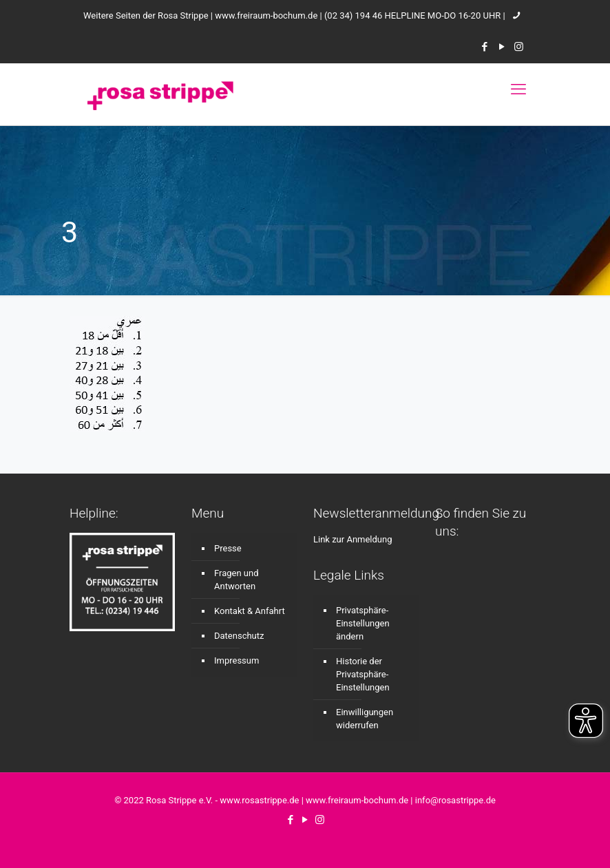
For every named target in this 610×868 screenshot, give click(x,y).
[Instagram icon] (519, 47)
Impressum (236, 660)
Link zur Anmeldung (353, 539)
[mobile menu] (518, 89)
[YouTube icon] (502, 47)
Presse (228, 548)
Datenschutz (239, 636)
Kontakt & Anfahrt (250, 611)
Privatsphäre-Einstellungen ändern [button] (363, 623)
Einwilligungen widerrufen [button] (365, 719)
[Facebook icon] (484, 47)
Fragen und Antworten (236, 580)
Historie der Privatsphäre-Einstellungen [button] (363, 674)
